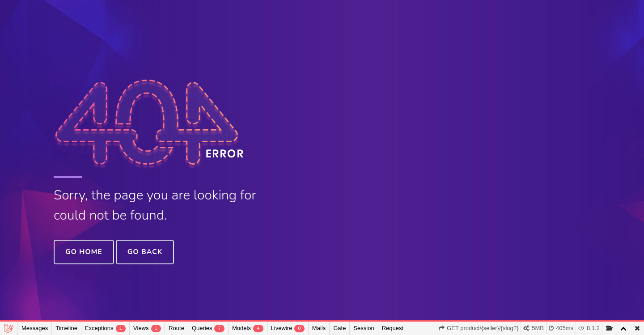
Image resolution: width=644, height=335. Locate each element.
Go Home (84, 252)
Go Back (145, 252)
